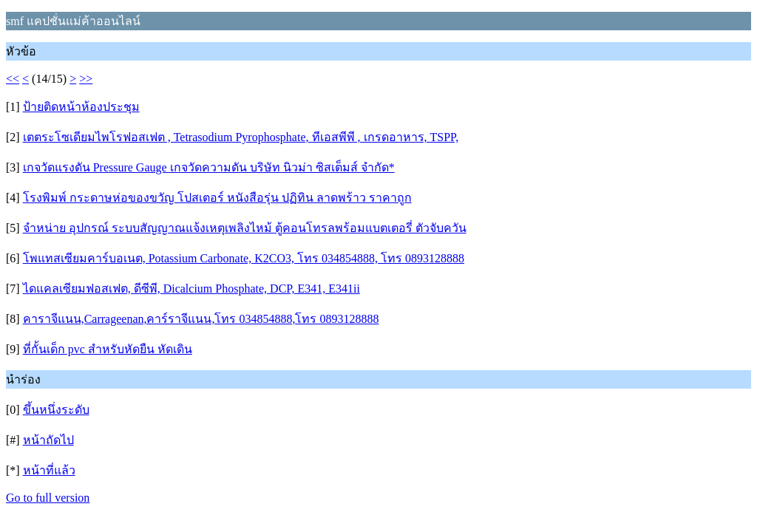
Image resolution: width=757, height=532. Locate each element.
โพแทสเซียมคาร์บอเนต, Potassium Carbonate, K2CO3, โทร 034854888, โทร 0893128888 (244, 258)
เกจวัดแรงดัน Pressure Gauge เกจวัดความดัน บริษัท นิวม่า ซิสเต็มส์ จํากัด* (209, 167)
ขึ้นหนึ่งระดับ (56, 410)
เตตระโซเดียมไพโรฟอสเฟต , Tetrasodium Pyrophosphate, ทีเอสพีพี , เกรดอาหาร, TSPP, (241, 137)
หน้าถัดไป (48, 440)
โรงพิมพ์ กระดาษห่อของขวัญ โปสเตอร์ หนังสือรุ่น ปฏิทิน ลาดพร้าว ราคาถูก (217, 198)
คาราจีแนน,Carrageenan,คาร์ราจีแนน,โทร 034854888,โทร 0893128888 (201, 319)
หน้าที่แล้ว (49, 470)
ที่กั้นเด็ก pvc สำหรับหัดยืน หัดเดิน (108, 349)
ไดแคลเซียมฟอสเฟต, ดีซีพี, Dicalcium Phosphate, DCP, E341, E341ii (191, 289)
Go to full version (48, 498)
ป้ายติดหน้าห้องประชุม (81, 107)
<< (13, 79)
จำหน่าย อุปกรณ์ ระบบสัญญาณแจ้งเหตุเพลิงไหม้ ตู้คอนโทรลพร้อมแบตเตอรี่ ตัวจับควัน (245, 228)
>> (86, 79)
